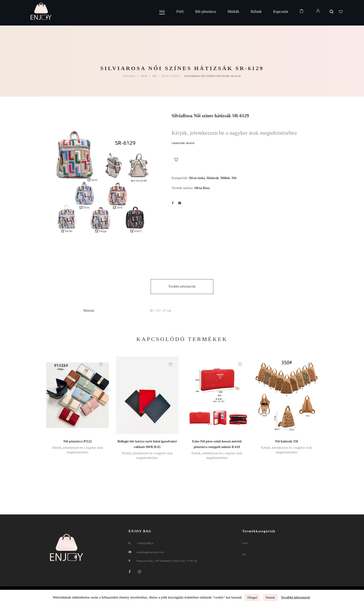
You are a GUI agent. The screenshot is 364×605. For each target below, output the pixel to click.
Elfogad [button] (252, 597)
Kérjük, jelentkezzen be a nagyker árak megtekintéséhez (234, 133)
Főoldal (130, 76)
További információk (182, 286)
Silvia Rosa (202, 188)
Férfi (245, 543)
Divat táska (171, 76)
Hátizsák (213, 178)
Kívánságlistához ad (176, 160)
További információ (296, 597)
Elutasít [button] (270, 597)
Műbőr (225, 178)
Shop (144, 76)
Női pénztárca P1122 (78, 441)
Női (155, 76)
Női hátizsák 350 (287, 441)
